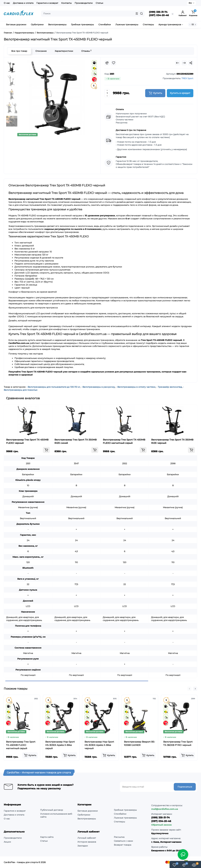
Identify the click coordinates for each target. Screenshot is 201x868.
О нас (7, 3)
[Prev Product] (178, 63)
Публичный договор (52, 810)
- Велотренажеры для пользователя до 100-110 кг (53, 387)
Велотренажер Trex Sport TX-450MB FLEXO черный (27, 441)
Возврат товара (123, 845)
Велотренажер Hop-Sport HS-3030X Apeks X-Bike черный (99, 745)
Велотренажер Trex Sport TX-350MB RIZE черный (172, 441)
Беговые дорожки (88, 811)
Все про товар (19, 51)
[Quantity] (107, 93)
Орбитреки (84, 815)
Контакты (66, 3)
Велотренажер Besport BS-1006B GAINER (140, 743)
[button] (189, 689)
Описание (41, 51)
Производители (84, 3)
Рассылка (119, 837)
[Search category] (137, 14)
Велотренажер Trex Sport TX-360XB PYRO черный (178, 743)
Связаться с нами (123, 841)
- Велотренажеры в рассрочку (98, 387)
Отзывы (86, 51)
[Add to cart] (46, 450)
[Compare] (107, 63)
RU (190, 3)
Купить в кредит (180, 93)
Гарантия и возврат (47, 3)
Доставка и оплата (23, 3)
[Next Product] (184, 63)
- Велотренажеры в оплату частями (136, 387)
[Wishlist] (114, 63)
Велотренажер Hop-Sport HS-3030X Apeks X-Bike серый (60, 745)
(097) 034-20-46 (159, 15)
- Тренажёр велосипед (169, 387)
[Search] (141, 14)
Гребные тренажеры (125, 810)
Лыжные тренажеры (125, 818)
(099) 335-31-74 (158, 12)
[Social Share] (191, 63)
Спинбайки (120, 814)
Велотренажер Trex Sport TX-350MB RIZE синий (76, 441)
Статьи (99, 3)
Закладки (83, 846)
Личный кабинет (87, 838)
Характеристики (64, 51)
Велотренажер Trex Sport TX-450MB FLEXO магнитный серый (124, 441)
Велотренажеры (87, 819)
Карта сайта (47, 837)
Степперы (119, 822)
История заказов (87, 842)
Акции (7, 842)
